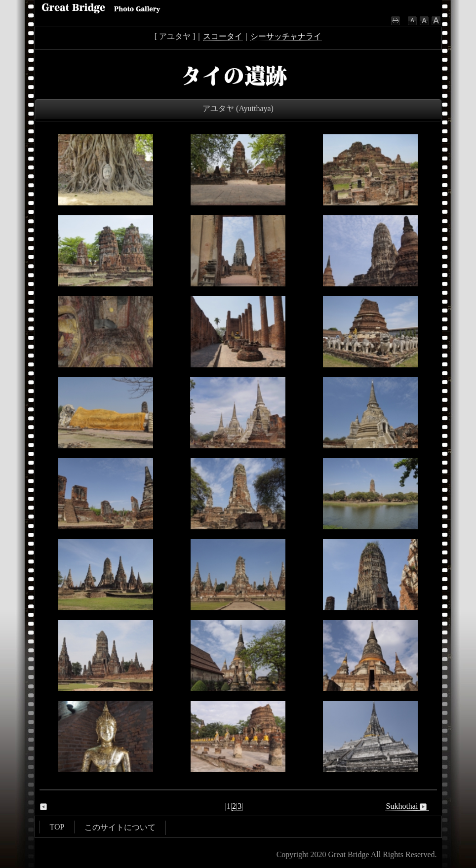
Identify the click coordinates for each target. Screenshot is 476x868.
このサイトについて (120, 827)
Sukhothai (407, 806)
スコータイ (223, 36)
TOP (57, 827)
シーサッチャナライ (286, 36)
